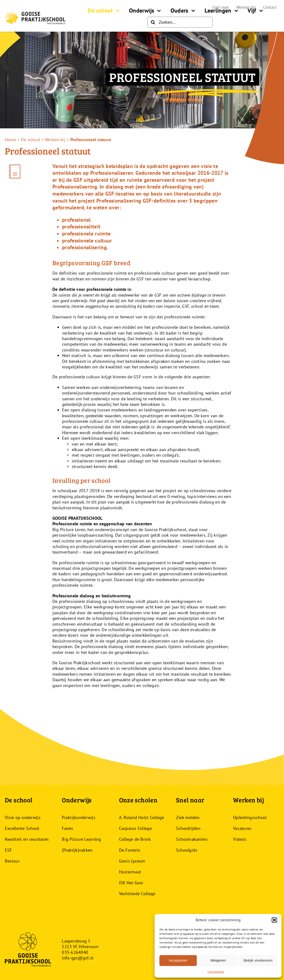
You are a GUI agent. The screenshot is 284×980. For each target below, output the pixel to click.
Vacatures (242, 828)
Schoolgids (187, 850)
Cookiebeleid (216, 972)
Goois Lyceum (132, 861)
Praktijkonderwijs (79, 817)
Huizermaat (130, 872)
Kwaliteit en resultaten (27, 839)
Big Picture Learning (81, 839)
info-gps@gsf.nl (78, 958)
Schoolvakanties (192, 839)
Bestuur (12, 861)
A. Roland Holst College (142, 817)
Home (11, 140)
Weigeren (218, 960)
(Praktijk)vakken (77, 850)
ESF (8, 850)
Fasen (67, 828)
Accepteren (178, 960)
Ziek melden (188, 817)
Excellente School (22, 828)
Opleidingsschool (250, 817)
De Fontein (130, 850)
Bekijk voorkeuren (258, 960)
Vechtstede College (137, 894)
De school (31, 140)
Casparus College (135, 828)
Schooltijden (188, 828)
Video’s (240, 839)
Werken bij (55, 140)
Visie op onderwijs (23, 817)
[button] (274, 920)
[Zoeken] (153, 22)
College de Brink (135, 839)
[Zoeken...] (180, 22)
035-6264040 (75, 952)
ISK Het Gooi (131, 883)
